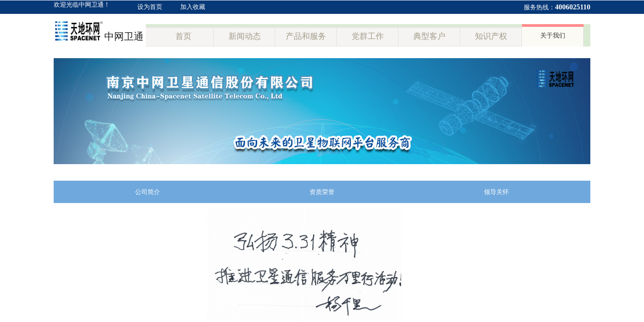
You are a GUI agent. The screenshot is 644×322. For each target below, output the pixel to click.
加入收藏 (193, 7)
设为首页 (150, 7)
